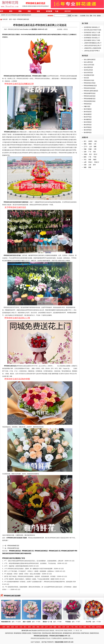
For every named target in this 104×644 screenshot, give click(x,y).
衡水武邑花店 (88, 125)
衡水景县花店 (88, 112)
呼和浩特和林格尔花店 (90, 86)
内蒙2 (95, 160)
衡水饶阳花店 (88, 119)
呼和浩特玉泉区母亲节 (68, 551)
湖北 (96, 141)
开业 (95, 16)
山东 (90, 147)
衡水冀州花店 (88, 132)
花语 (17, 627)
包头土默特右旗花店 (90, 60)
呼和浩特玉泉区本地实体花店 (23, 553)
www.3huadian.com (25, 29)
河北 (85, 160)
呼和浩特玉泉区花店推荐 (12, 596)
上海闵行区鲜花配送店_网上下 (93, 43)
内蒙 (90, 160)
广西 (90, 157)
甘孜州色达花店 (46, 633)
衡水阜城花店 (88, 109)
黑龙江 (90, 162)
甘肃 (85, 165)
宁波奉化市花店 (37, 633)
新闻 (8, 627)
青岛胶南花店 (18, 633)
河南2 (85, 154)
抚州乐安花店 (77, 633)
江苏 (95, 144)
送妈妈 (99, 16)
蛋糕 (91, 16)
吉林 (85, 152)
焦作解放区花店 (67, 633)
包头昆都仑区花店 (89, 75)
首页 (10, 19)
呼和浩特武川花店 (89, 80)
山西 (85, 162)
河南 (94, 152)
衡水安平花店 (88, 117)
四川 (90, 154)
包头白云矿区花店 (89, 65)
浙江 (85, 141)
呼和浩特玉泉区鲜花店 (41, 551)
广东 (90, 152)
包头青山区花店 (88, 70)
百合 (88, 16)
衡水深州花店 (88, 130)
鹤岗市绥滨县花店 (57, 633)
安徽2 (90, 149)
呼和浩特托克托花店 (90, 88)
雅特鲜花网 (25, 631)
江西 (95, 149)
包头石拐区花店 (88, 67)
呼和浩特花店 (88, 104)
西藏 (90, 167)
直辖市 (90, 141)
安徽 (85, 149)
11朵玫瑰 (83, 16)
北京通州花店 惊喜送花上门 (92, 27)
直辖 (29, 627)
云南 (90, 165)
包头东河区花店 (88, 73)
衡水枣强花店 (88, 127)
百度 (69, 636)
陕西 (85, 157)
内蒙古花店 (87, 106)
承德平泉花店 (85, 633)
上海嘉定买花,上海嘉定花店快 (92, 48)
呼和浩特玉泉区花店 (23, 19)
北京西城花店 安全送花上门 (92, 38)
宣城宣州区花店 (94, 633)
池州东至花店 (9, 633)
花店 (15, 19)
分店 (21, 627)
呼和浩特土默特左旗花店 (91, 91)
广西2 (95, 157)
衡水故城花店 (88, 114)
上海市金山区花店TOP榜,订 (92, 51)
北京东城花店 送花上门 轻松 (92, 40)
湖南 (85, 144)
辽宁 (46, 627)
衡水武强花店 (88, 122)
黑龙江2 (97, 162)
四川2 (95, 154)
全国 (12, 627)
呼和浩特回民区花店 (90, 101)
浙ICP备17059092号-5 (48, 642)
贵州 (94, 165)
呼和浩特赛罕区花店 (13, 548)
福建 (95, 147)
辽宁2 (85, 147)
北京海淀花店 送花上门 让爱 (92, 32)
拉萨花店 (99, 627)
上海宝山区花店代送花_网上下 (93, 46)
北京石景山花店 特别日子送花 (92, 30)
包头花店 (86, 78)
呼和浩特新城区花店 (13, 546)
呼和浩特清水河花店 (90, 83)
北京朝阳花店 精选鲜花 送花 (92, 35)
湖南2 (90, 144)
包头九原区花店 (88, 62)
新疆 (85, 167)
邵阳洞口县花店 (27, 633)
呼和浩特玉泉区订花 (28, 551)
